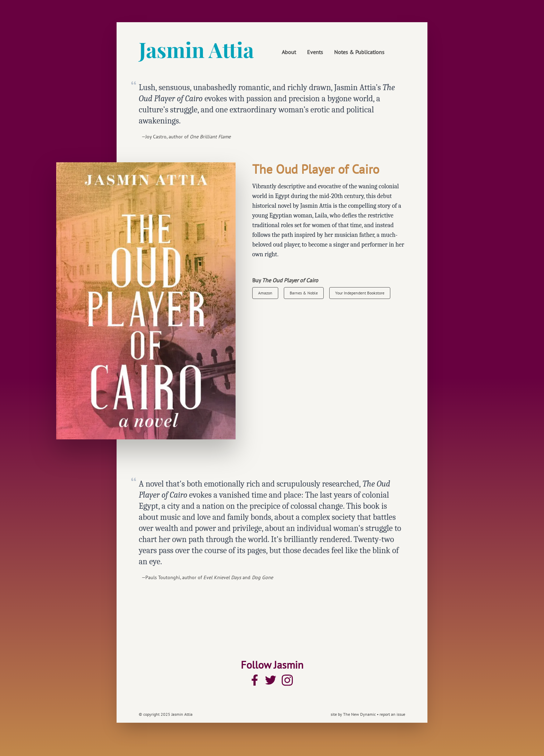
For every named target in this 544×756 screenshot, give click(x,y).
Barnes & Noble (304, 293)
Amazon (265, 293)
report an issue (392, 714)
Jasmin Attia (196, 49)
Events (315, 52)
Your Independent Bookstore (360, 293)
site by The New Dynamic (354, 714)
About (289, 52)
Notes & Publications (359, 52)
